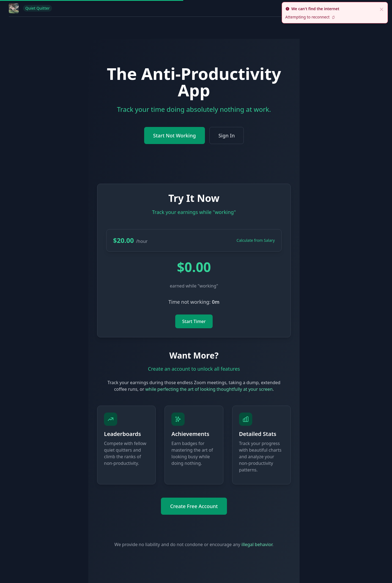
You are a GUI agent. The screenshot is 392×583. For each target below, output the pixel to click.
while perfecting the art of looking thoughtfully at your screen (209, 389)
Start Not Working (175, 135)
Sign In (227, 135)
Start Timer (194, 321)
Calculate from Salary (256, 240)
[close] (382, 9)
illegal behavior (257, 544)
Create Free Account (194, 506)
